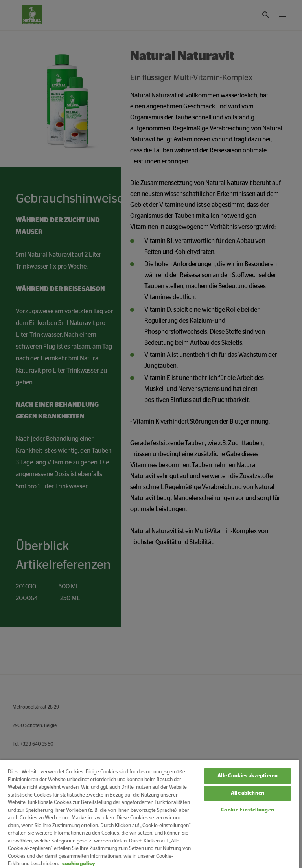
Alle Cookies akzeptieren (248, 776)
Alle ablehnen (248, 793)
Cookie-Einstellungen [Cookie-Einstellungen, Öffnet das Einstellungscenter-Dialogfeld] (248, 810)
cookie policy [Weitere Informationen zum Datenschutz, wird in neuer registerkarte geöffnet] (79, 864)
